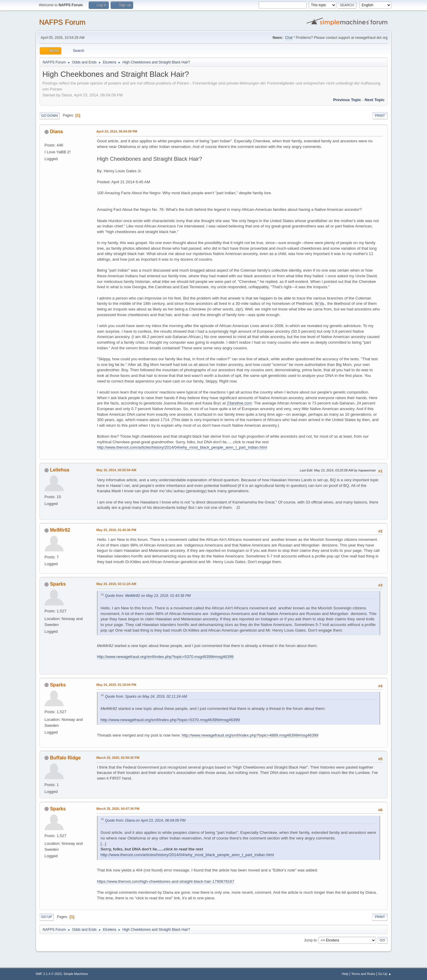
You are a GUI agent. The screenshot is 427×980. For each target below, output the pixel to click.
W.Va (320, 303)
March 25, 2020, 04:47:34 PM (118, 809)
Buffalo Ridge (65, 758)
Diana (56, 132)
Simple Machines (76, 974)
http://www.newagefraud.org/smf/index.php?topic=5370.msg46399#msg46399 (165, 657)
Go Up (47, 917)
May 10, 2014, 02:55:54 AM (116, 470)
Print (380, 116)
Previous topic (347, 100)
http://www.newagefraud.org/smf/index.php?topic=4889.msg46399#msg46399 (250, 735)
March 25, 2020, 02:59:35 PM (118, 758)
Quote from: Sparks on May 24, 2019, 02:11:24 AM (146, 697)
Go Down (50, 116)
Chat (289, 38)
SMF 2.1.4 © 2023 (49, 974)
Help (345, 974)
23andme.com (239, 403)
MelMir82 (60, 530)
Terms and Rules (363, 974)
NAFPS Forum (62, 22)
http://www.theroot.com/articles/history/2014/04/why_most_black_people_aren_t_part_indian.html (182, 447)
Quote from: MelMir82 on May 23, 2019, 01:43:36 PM (148, 596)
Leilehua (59, 470)
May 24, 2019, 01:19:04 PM (116, 685)
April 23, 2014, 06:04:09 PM (117, 131)
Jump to (310, 940)
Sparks (58, 584)
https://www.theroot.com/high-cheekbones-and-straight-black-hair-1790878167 (166, 881)
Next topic (375, 100)
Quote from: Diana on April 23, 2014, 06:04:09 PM (145, 820)
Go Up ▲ (385, 974)
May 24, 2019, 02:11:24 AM (116, 584)
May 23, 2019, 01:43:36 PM (116, 530)
